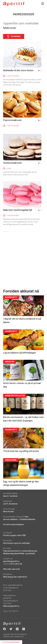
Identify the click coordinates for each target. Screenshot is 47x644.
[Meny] (43, 4)
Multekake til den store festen (18, 70)
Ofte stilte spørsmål (11, 569)
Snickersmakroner (12, 163)
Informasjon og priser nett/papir (17, 543)
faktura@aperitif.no (11, 606)
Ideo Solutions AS (17, 637)
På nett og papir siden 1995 (14, 535)
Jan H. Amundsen (10, 504)
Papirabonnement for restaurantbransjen (20, 551)
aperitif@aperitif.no (11, 561)
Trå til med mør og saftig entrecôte (21, 451)
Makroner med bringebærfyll (18, 210)
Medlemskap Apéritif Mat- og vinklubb (19, 554)
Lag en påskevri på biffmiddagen (19, 353)
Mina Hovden (9, 512)
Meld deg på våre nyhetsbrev (15, 577)
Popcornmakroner (12, 120)
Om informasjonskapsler (14, 524)
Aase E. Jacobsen (10, 496)
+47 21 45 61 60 (16, 564)
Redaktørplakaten (28, 519)
